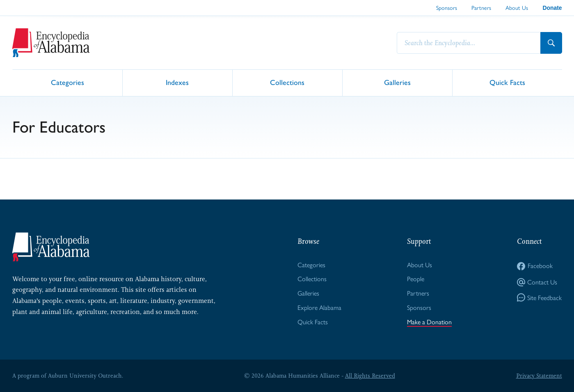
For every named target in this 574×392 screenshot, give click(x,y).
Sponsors (447, 8)
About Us (517, 8)
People (416, 279)
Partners (481, 8)
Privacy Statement (539, 376)
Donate (552, 8)
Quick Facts (507, 82)
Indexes (177, 82)
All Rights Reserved (370, 376)
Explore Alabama (319, 308)
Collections (287, 82)
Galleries (397, 82)
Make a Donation (429, 322)
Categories (67, 82)
